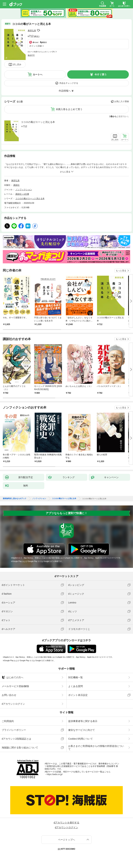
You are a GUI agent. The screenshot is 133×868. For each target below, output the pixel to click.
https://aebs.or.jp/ (55, 774)
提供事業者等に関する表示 (83, 721)
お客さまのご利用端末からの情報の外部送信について (96, 748)
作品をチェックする (69, 83)
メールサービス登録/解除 (15, 686)
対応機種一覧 (76, 677)
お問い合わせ (9, 695)
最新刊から (124, 116)
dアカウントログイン (13, 704)
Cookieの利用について (81, 739)
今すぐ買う (101, 74)
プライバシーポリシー (14, 730)
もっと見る (121, 271)
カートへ (38, 74)
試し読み (17, 64)
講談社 (16, 185)
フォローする (38, 30)
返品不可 (31, 55)
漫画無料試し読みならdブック (15, 499)
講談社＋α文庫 (22, 194)
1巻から (113, 116)
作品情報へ (65, 91)
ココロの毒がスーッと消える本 (38, 122)
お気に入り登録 (122, 101)
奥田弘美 (32, 31)
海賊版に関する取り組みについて (20, 748)
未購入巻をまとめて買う (69, 109)
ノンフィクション (24, 190)
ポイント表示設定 (78, 695)
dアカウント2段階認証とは (16, 739)
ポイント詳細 (36, 46)
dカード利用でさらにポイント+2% (41, 52)
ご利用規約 (8, 721)
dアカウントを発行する (66, 823)
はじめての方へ (13, 677)
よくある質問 (76, 686)
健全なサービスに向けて (82, 730)
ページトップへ (66, 840)
